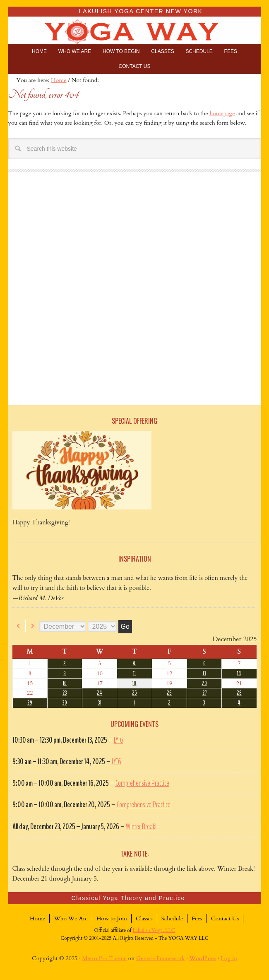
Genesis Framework (161, 958)
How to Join (112, 918)
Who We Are (71, 918)
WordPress (203, 958)
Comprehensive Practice (142, 783)
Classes (144, 918)
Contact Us (225, 918)
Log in (229, 958)
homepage (222, 113)
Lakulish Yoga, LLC (154, 930)
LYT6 (119, 740)
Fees (197, 918)
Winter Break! (141, 827)
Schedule (172, 918)
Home (37, 918)
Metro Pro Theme (104, 958)
